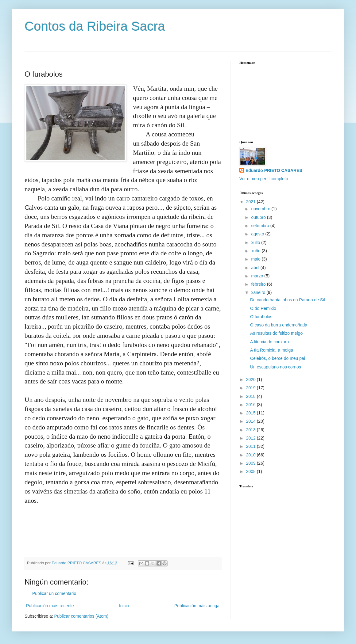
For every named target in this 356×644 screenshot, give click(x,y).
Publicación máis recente (50, 606)
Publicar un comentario (54, 593)
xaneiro (259, 292)
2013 (252, 430)
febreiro (259, 284)
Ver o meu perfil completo (264, 179)
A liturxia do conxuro (269, 342)
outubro (259, 217)
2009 (252, 463)
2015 (252, 413)
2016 (252, 405)
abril (256, 268)
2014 (252, 421)
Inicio (124, 606)
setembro (261, 226)
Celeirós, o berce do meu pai (278, 358)
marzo (258, 276)
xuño (256, 251)
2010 (252, 455)
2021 (252, 202)
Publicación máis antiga (197, 606)
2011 (252, 446)
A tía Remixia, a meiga (272, 350)
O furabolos (261, 317)
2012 (252, 438)
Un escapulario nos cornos (276, 367)
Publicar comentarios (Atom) (81, 616)
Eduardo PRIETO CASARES (274, 170)
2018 (252, 396)
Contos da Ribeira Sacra (95, 26)
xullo (256, 242)
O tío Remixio (263, 308)
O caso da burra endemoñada (279, 325)
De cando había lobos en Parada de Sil (288, 300)
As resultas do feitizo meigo (276, 333)
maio (256, 259)
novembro (261, 209)
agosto (258, 234)
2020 (252, 379)
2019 (252, 388)
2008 (252, 471)
